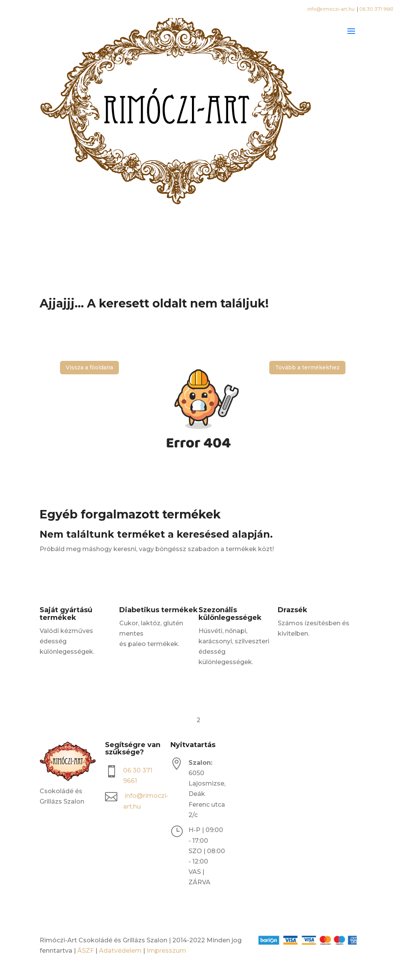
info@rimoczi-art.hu (332, 9)
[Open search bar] (198, 246)
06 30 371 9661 (376, 9)
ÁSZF (86, 951)
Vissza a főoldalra (89, 367)
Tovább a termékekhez (307, 367)
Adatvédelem (120, 951)
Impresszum (166, 951)
